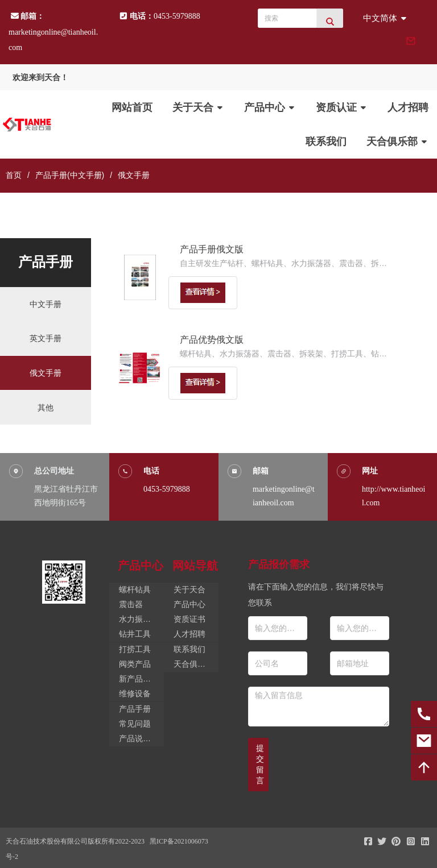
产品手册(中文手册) (70, 175)
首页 (14, 175)
